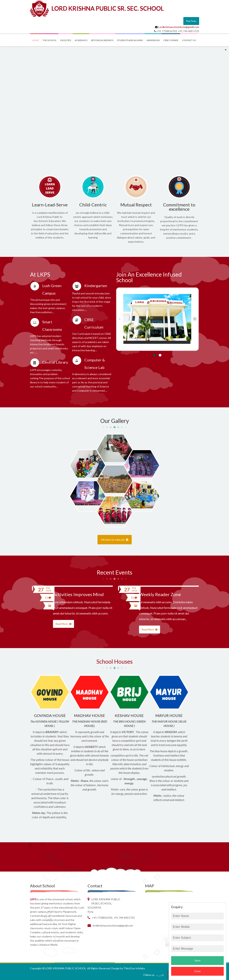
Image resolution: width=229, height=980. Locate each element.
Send (197, 961)
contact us (189, 40)
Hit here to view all (115, 540)
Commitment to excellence (179, 207)
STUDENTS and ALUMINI (130, 40)
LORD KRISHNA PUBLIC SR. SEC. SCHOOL (108, 8)
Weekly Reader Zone (160, 594)
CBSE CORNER (171, 40)
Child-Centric (93, 205)
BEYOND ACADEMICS (102, 40)
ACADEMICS (81, 40)
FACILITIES (66, 40)
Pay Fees (191, 21)
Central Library (55, 362)
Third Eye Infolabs (134, 968)
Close (197, 971)
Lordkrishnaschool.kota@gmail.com (179, 27)
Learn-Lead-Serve (50, 205)
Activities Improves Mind (78, 594)
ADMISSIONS (153, 40)
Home (35, 40)
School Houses (115, 661)
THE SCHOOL (50, 40)
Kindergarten (96, 286)
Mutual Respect (136, 205)
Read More (63, 624)
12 (48, 598)
